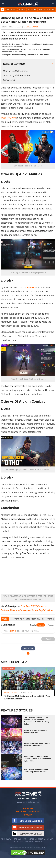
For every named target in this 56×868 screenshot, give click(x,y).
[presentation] (11, 619)
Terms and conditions (28, 812)
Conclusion (9, 80)
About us (28, 808)
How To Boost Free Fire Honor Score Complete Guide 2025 (36, 770)
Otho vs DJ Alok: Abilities (16, 71)
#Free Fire (32, 9)
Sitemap (28, 815)
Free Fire (31, 287)
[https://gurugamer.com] (28, 793)
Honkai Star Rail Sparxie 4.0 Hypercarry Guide (35, 731)
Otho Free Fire (8, 118)
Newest (41, 625)
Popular (51, 625)
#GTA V (22, 9)
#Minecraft (11, 9)
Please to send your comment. (21, 631)
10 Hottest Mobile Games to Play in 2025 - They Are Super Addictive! (27, 697)
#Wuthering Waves (47, 9)
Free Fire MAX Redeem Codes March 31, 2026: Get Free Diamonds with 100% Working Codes (36, 721)
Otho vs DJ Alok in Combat (17, 75)
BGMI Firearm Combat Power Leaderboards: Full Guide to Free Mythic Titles (37, 759)
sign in (13, 631)
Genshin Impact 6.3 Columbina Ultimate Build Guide (37, 744)
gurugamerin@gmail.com (29, 802)
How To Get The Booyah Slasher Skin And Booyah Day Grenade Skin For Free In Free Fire (28, 45)
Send (48, 639)
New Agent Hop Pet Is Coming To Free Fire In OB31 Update (26, 55)
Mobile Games (31, 27)
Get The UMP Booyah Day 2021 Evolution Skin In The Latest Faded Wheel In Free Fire (26, 50)
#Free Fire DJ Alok (35, 619)
